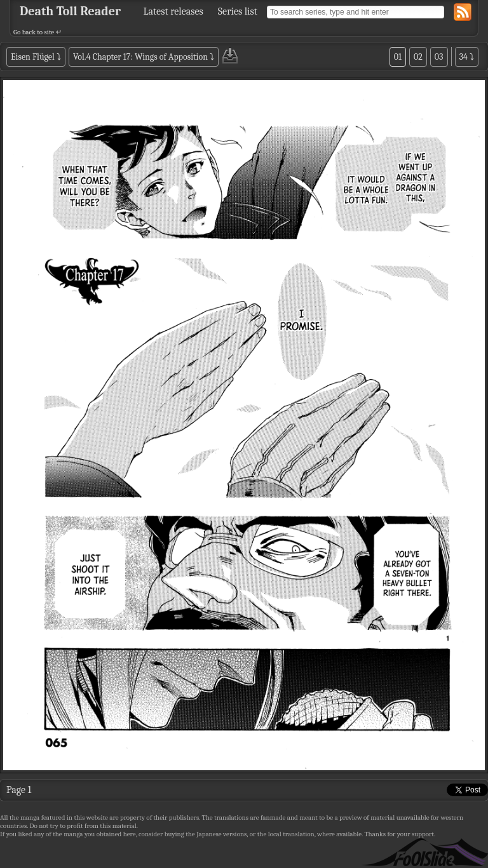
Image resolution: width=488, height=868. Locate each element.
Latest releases (173, 11)
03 (439, 57)
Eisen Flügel (33, 57)
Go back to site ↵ (37, 32)
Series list (238, 11)
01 (398, 57)
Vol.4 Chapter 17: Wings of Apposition (140, 57)
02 (418, 57)
